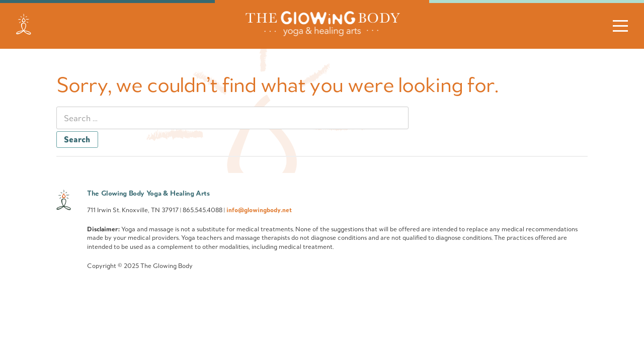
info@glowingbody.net (259, 210)
